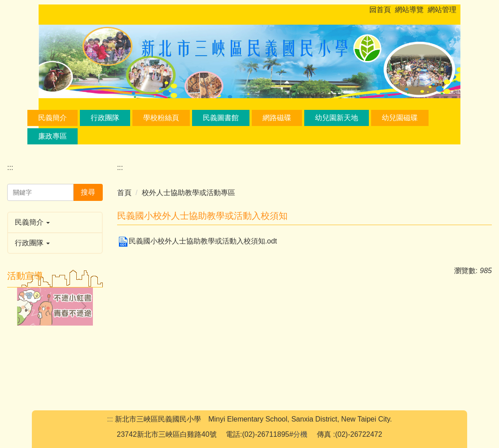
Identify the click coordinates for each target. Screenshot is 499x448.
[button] (55, 222)
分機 (300, 434)
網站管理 (442, 10)
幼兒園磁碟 (400, 118)
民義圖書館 (221, 118)
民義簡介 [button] (53, 118)
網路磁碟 (277, 118)
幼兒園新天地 (337, 118)
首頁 (124, 193)
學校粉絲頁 (161, 118)
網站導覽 (409, 10)
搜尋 (88, 192)
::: (372, 10)
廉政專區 (53, 136)
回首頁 (380, 10)
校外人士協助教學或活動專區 (188, 193)
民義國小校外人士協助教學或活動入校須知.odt (197, 241)
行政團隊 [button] (105, 118)
